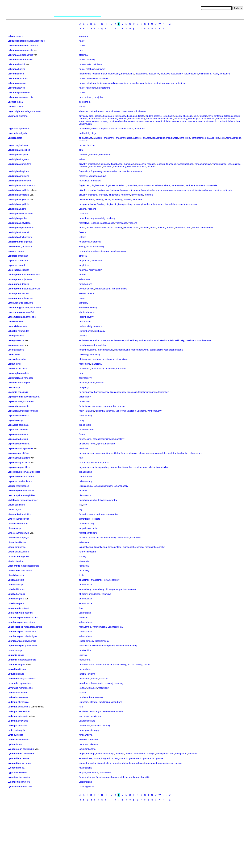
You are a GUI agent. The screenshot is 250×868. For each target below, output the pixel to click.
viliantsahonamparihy (126, 646)
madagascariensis (36, 41)
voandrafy (140, 128)
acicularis (28, 303)
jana (148, 453)
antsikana (84, 444)
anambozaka (85, 603)
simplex (22, 664)
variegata (28, 378)
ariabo (82, 228)
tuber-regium (24, 383)
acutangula (19, 730)
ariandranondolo (124, 138)
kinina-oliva (85, 561)
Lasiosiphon (14, 275)
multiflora (25, 453)
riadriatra (105, 251)
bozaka (83, 145)
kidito (148, 777)
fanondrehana (86, 514)
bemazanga (95, 711)
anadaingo (84, 580)
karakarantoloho (119, 777)
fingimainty (105, 164)
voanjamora (181, 754)
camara (21, 251)
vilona (125, 359)
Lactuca (12, 102)
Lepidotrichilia (15, 397)
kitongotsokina (104, 763)
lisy (85, 505)
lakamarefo (85, 678)
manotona (97, 364)
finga (94, 133)
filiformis (20, 589)
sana (89, 439)
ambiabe (83, 711)
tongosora (120, 758)
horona (91, 145)
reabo (153, 228)
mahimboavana (105, 350)
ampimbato (85, 260)
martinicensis (23, 486)
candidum (20, 505)
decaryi (25, 284)
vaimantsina (205, 74)
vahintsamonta (115, 627)
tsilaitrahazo (123, 538)
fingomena (114, 195)
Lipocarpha (14, 556)
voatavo (123, 119)
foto (81, 458)
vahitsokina (176, 763)
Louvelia (12, 669)
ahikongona (85, 359)
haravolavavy (120, 664)
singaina (217, 190)
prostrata (22, 725)
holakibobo (84, 401)
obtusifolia (23, 523)
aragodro (98, 138)
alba (21, 322)
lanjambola (164, 392)
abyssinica (23, 702)
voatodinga (159, 83)
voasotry (83, 140)
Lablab (11, 36)
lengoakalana (115, 547)
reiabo (195, 228)
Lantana (12, 251)
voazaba (170, 83)
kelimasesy (120, 116)
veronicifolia (29, 312)
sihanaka (116, 111)
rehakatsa (180, 228)
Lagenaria (13, 116)
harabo (98, 664)
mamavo (25, 176)
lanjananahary (121, 486)
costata (22, 83)
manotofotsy (98, 369)
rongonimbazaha (87, 552)
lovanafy (83, 688)
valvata (24, 326)
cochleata (24, 425)
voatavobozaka (166, 119)
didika (82, 322)
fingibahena (103, 190)
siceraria (23, 116)
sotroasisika (85, 646)
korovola (83, 655)
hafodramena (86, 284)
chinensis (19, 575)
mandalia (96, 725)
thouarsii (25, 232)
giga (91, 116)
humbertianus (25, 481)
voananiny (95, 354)
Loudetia (12, 655)
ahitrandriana (86, 138)
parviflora (25, 782)
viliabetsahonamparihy (103, 646)
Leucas (12, 486)
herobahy (125, 195)
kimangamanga (114, 589)
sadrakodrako (146, 340)
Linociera (13, 519)
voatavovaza (85, 124)
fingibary (101, 204)
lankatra (91, 674)
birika (99, 754)
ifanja (88, 406)
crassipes (25, 150)
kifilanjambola (86, 486)
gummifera (26, 164)
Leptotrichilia (15, 472)
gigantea (28, 242)
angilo (82, 754)
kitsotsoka (132, 392)
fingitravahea (98, 185)
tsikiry (114, 128)
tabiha (129, 754)
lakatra (21, 674)
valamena (84, 542)
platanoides (24, 92)
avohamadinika (87, 289)
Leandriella (14, 326)
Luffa (10, 730)
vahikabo (84, 617)
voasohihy (225, 74)
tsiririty (108, 199)
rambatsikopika (195, 190)
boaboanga (109, 754)
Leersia (12, 359)
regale (18, 509)
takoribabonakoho (88, 500)
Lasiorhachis (15, 270)
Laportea (12, 256)
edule (26, 373)
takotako (96, 128)
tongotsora (145, 758)
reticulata (25, 415)
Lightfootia (13, 500)
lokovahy (90, 218)
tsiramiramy (85, 397)
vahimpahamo (86, 622)
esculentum (29, 749)
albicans (22, 669)
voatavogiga (194, 119)
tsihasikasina (85, 472)
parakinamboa (199, 138)
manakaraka (85, 627)
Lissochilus (14, 566)
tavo (211, 116)
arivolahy (83, 116)
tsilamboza (136, 538)
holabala (83, 491)
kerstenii (23, 772)
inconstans (29, 622)
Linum (11, 542)
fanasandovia (86, 735)
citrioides (23, 430)
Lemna (11, 364)
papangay (84, 730)
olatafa (92, 383)
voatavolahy (85, 121)
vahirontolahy (86, 415)
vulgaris (20, 36)
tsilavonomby (86, 481)
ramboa (121, 406)
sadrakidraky (132, 340)
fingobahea (117, 164)
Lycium (12, 744)
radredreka (84, 251)
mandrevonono (87, 430)
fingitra (110, 204)
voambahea (121, 223)
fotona (82, 434)
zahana (192, 453)
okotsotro (188, 116)
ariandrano (109, 138)
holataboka (85, 242)
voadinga (124, 83)
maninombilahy (159, 453)
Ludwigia (12, 702)
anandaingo (97, 580)
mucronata (24, 406)
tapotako (106, 128)
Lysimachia (14, 782)
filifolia (21, 655)
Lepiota (12, 401)
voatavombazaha (118, 121)
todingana (102, 83)
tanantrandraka (120, 763)
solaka (97, 758)
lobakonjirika (159, 138)
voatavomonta (195, 121)
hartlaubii (21, 594)
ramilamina (122, 369)
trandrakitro (100, 345)
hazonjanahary (102, 392)
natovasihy (154, 74)
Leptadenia (14, 411)
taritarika (110, 411)
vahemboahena (162, 185)
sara (108, 111)
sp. (19, 387)
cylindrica (18, 735)
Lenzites (12, 387)
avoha (82, 298)
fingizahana (134, 204)
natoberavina (128, 74)
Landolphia (14, 150)
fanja (81, 406)
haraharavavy (96, 697)
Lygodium (13, 772)
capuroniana (25, 683)
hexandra (21, 359)
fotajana (96, 74)
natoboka (97, 64)
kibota (141, 116)
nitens (23, 209)
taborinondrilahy (108, 538)
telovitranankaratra (107, 500)
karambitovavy (86, 317)
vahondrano (85, 613)
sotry (223, 138)
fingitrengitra (121, 204)
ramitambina (85, 650)
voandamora (139, 754)
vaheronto (121, 411)
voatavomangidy (100, 121)
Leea (10, 336)
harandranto (97, 683)
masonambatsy (87, 523)
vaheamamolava (203, 164)
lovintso (83, 740)
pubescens (27, 298)
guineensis (19, 336)
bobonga (120, 754)
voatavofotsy (181, 119)
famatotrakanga (87, 777)
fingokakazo (112, 185)
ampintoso (97, 260)
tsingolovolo (85, 425)
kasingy (98, 116)
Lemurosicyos (15, 378)
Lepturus (12, 481)
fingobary (135, 190)
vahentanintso (219, 164)
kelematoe (109, 116)
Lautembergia (15, 317)
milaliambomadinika (158, 467)
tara (81, 373)
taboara (203, 116)
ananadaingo (86, 589)
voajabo (99, 97)
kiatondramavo (97, 111)
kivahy (82, 246)
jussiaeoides (24, 711)
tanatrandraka (136, 763)
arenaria (24, 434)
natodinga (91, 83)
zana (200, 453)
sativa (20, 107)
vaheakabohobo (185, 164)
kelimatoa (132, 116)
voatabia (193, 754)
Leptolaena (14, 434)
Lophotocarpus (16, 646)
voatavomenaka (136, 121)
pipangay (95, 730)
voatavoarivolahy (137, 119)
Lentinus (12, 383)
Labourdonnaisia (17, 41)
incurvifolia (24, 519)
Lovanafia (13, 683)
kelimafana (84, 279)
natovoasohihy (191, 74)
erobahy (92, 190)
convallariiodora (32, 397)
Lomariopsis (14, 608)
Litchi (11, 575)
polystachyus (30, 636)
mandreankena (103, 289)
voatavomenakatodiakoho (158, 121)
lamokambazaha (87, 749)
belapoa (83, 204)
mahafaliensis (26, 688)
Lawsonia (13, 322)
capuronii (23, 78)
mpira (110, 228)
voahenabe (105, 155)
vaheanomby (206, 228)
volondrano (127, 111)
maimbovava (100, 340)
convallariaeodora (31, 472)
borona (82, 275)
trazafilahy (104, 688)
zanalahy (120, 439)
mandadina (85, 725)
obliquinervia (27, 214)
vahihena (84, 155)
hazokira (83, 538)
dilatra (117, 453)
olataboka (96, 242)
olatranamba (85, 495)
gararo (101, 444)
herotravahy (158, 190)
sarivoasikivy (85, 378)
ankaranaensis (26, 50)
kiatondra (84, 111)
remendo (98, 326)
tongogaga (150, 763)
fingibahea (93, 164)
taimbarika (182, 453)
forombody (84, 462)
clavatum (26, 763)
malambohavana (116, 340)
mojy (81, 411)
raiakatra (145, 228)
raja (81, 707)
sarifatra (172, 453)
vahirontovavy (155, 411)
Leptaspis (13, 425)
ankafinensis (29, 317)
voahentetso (212, 185)
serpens (20, 599)
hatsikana (110, 444)
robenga (161, 164)
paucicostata (22, 369)
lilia (81, 505)
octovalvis (23, 716)
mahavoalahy (86, 326)
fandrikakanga (103, 777)
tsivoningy (84, 354)
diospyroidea (27, 448)
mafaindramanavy (95, 246)
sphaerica (24, 128)
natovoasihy (177, 74)
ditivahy (83, 164)
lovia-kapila (168, 116)
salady (82, 107)
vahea (82, 159)
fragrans (24, 159)
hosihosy (96, 359)
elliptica (24, 155)
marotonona (100, 514)
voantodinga (146, 83)
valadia (120, 711)
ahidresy (83, 594)
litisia (82, 575)
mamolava (141, 164)
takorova (83, 744)
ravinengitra (137, 195)
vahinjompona (100, 627)
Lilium (11, 505)
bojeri (21, 74)
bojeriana (25, 444)
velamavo (106, 594)
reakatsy (162, 228)
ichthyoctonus (31, 617)
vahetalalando (107, 223)
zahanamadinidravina (103, 439)
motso (95, 528)
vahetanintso (234, 164)
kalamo (123, 185)
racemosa (25, 740)
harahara (84, 697)
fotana (94, 462)
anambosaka (85, 585)
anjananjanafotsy (101, 467)
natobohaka (141, 74)
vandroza (84, 448)
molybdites (30, 495)
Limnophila (14, 514)
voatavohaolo (208, 119)
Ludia (11, 693)
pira (81, 150)
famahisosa (105, 772)
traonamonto (129, 589)
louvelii (22, 88)
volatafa (100, 383)
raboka (147, 664)
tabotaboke (85, 128)
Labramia (13, 50)
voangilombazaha (165, 754)
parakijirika (185, 138)
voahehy (128, 199)
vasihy (216, 74)
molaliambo (96, 716)
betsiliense (20, 542)
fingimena (93, 195)
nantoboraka (85, 64)
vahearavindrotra (159, 204)
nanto (82, 41)
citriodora (20, 561)
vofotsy (83, 556)
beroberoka (85, 102)
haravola (83, 270)
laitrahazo (94, 538)
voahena (94, 155)
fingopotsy (146, 190)
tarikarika (100, 411)
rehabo (171, 228)
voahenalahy (120, 167)
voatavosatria (211, 121)
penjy (105, 406)
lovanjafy (119, 683)
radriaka (95, 251)
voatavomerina (180, 121)
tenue (19, 744)
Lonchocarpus (15, 617)
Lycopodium (14, 763)
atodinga (83, 55)
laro (145, 467)
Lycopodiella (14, 758)
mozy (82, 420)
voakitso (83, 336)
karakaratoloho (136, 777)
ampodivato (85, 528)
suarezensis (28, 477)
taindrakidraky (177, 340)
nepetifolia (23, 392)
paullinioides (30, 632)
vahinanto (227, 190)
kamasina (84, 566)
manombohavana (140, 350)
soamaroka (136, 171)
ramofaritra (113, 514)
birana (109, 453)
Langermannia (15, 242)
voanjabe (134, 83)
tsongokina (158, 758)
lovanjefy (93, 688)
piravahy (145, 204)
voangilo (151, 754)
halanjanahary (86, 392)
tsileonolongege (232, 116)
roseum (29, 613)
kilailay (139, 664)
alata (19, 138)
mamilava (132, 185)
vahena (83, 209)
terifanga (218, 116)
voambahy (113, 119)
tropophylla (24, 533)
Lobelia (12, 580)
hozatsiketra (85, 669)
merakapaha (108, 359)
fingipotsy (125, 190)
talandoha (171, 164)
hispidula (25, 171)
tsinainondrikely (112, 580)
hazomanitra (135, 467)
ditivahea (84, 199)
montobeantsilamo (88, 533)
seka (196, 116)
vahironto (142, 411)
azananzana (99, 453)
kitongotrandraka (87, 763)
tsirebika (83, 119)
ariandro (137, 138)
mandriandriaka (119, 289)
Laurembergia (15, 307)
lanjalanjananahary (148, 392)
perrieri (24, 218)
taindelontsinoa (118, 251)
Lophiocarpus (15, 641)
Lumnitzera (14, 740)
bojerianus (27, 279)
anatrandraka (86, 758)
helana (141, 453)
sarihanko (93, 740)
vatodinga (113, 83)
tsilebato (96, 519)
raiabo (136, 228)
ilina (81, 608)
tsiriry (118, 359)
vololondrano (85, 782)
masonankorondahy (155, 547)
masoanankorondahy (133, 547)
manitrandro (172, 138)
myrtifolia (25, 190)
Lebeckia (12, 331)
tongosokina (107, 758)
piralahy (99, 199)
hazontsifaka (85, 768)
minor (18, 364)
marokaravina (110, 171)
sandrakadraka (161, 340)
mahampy (97, 406)
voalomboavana (203, 340)
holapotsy (84, 387)
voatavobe (152, 119)
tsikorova (93, 744)
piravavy (128, 228)
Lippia (11, 561)
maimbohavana (122, 350)
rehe (189, 228)
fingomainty (97, 171)
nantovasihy (114, 74)
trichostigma (26, 237)
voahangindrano (87, 721)
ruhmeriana (26, 787)
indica (20, 102)
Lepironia (13, 406)
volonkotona (140, 111)
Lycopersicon (15, 749)
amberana (23, 256)
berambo (83, 664)
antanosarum (21, 693)
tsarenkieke (85, 519)
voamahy (84, 36)
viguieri (26, 270)
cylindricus (22, 145)
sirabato (103, 678)
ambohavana (86, 340)
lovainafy (109, 683)
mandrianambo (28, 185)
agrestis (20, 580)
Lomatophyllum (16, 613)
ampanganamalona (89, 772)
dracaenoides (21, 697)
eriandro (147, 138)
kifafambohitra (86, 331)
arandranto (84, 683)
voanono (152, 167)
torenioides (26, 514)
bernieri (24, 439)
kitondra (94, 702)
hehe (92, 199)
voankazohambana (173, 350)
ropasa (82, 693)
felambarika (85, 74)
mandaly (106, 725)
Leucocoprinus (16, 491)
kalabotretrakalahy (88, 307)
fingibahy (114, 190)
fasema (83, 232)
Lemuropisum (15, 373)
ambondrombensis (31, 275)
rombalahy (100, 331)
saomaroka (124, 171)
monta (179, 116)
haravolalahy (95, 270)
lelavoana (84, 716)
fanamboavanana (88, 350)
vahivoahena (96, 167)
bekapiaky (84, 570)
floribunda (23, 260)
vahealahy (117, 199)
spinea (17, 354)
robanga (151, 164)
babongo (91, 754)
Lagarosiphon (15, 111)
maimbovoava (86, 345)
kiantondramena (87, 312)
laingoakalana (86, 547)
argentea (25, 556)
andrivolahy (85, 133)
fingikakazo (85, 185)
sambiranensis (26, 97)
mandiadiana (108, 711)
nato (81, 50)
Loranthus (13, 650)
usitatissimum (22, 552)
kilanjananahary (118, 392)
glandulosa (26, 246)
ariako (89, 228)
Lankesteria (14, 246)
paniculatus (26, 570)
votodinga (181, 83)
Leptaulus (13, 430)
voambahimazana (97, 119)
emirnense (20, 547)
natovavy (90, 60)
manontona (85, 364)
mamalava (129, 164)
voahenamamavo (98, 176)
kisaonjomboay (86, 641)
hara (91, 664)
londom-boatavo (154, 116)
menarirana (85, 660)
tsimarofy (84, 303)
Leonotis (12, 392)
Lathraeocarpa (15, 303)
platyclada (25, 223)
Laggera (12, 138)
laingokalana (100, 547)
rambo (112, 406)
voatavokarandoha (226, 119)
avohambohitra (86, 293)
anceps (20, 585)
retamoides (23, 331)
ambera (83, 256)
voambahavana (126, 128)
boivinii (22, 64)
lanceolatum (25, 777)
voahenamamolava (137, 167)
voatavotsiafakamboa (229, 121)
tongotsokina (132, 758)
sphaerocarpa (27, 228)
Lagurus (12, 145)
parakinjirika (213, 138)
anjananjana (85, 453)
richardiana (32, 45)
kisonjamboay (102, 641)
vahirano (131, 411)
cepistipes (30, 491)
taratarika (90, 411)
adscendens (24, 707)
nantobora (91, 88)
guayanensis (30, 641)
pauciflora (25, 458)
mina (89, 322)
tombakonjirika (234, 138)
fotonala (132, 453)
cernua (26, 758)
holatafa (83, 383)
